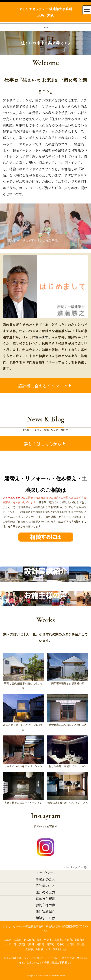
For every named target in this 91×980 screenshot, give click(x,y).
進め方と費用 (45, 899)
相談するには (45, 918)
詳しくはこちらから (45, 444)
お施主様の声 (45, 905)
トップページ (45, 873)
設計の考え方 (45, 892)
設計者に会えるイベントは (45, 386)
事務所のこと (45, 879)
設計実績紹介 (45, 911)
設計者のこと (45, 886)
